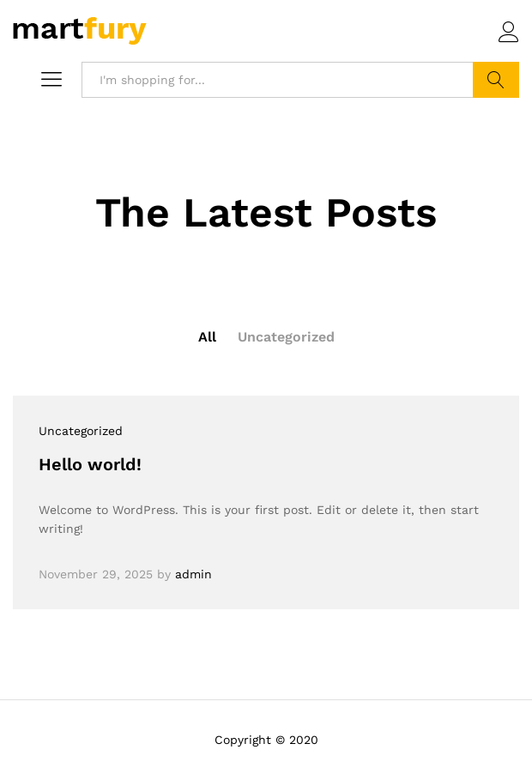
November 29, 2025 (96, 574)
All (207, 337)
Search (496, 80)
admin (193, 574)
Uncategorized (286, 337)
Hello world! (90, 464)
